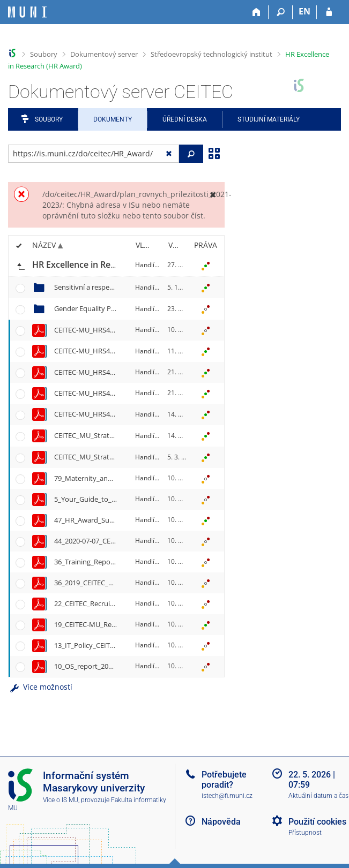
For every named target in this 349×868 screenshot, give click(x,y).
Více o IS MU (61, 800)
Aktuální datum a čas (318, 796)
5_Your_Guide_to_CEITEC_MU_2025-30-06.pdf (126, 499)
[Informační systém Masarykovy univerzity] (27, 12)
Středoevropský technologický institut (211, 54)
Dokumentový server (104, 54)
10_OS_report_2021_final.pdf (100, 666)
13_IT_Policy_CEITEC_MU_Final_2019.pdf (118, 645)
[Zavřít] (213, 194)
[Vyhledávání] (281, 12)
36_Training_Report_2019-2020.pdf (109, 562)
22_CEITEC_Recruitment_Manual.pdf (112, 603)
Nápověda (221, 822)
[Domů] (257, 12)
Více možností (40, 687)
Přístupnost (305, 833)
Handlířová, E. (156, 265)
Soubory (44, 54)
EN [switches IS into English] (305, 11)
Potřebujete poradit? (224, 780)
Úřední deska (185, 119)
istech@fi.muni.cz (227, 796)
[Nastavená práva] (205, 266)
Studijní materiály (269, 119)
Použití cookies (317, 822)
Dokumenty (113, 119)
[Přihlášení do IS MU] (329, 12)
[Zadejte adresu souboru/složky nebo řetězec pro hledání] (94, 154)
